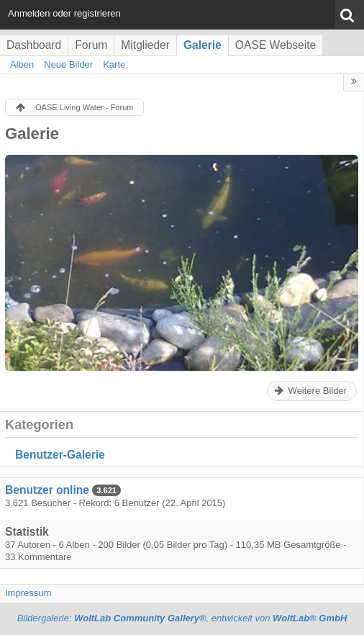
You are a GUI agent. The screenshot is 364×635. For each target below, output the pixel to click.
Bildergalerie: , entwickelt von (182, 618)
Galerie (203, 45)
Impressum (28, 593)
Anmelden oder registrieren (64, 13)
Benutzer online (47, 490)
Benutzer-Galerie (60, 455)
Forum (91, 45)
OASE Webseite (276, 45)
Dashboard (34, 45)
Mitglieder (145, 45)
